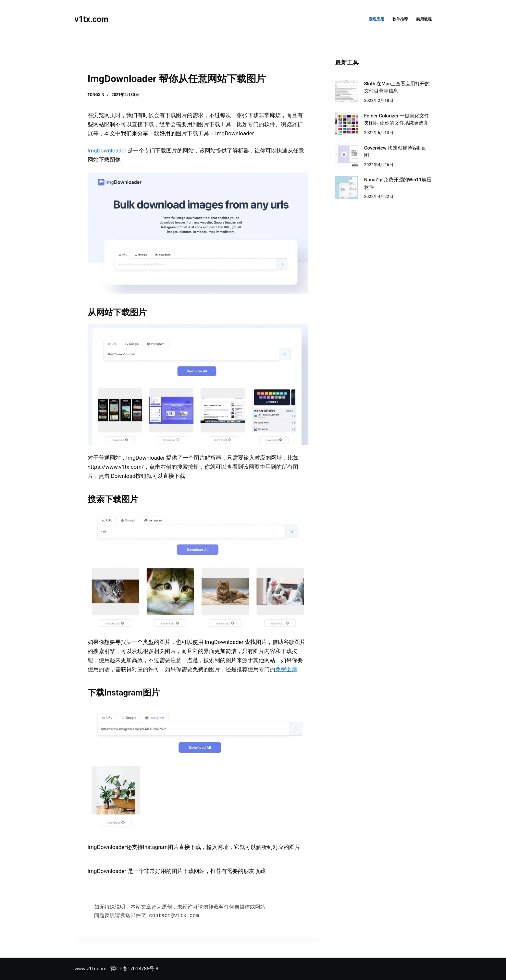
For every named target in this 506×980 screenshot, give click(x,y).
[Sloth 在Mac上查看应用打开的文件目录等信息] (346, 91)
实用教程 (424, 19)
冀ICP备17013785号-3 (134, 969)
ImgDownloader (107, 151)
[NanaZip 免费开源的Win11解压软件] (346, 187)
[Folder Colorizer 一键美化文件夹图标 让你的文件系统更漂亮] (346, 123)
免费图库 (286, 669)
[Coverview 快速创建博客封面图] (346, 156)
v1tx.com (92, 19)
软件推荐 (400, 19)
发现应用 (376, 19)
